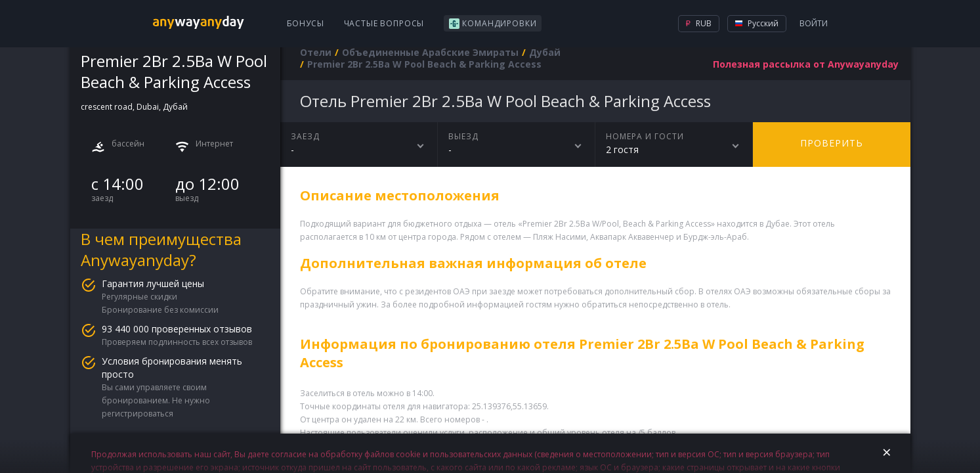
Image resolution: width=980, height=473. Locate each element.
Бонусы (306, 23)
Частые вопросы (384, 23)
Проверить (832, 143)
